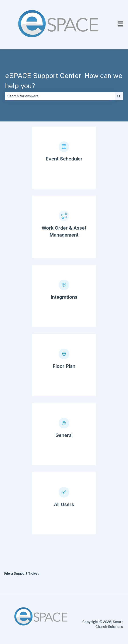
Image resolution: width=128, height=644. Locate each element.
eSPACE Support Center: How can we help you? (64, 81)
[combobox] (60, 96)
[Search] (119, 96)
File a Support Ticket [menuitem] (21, 573)
